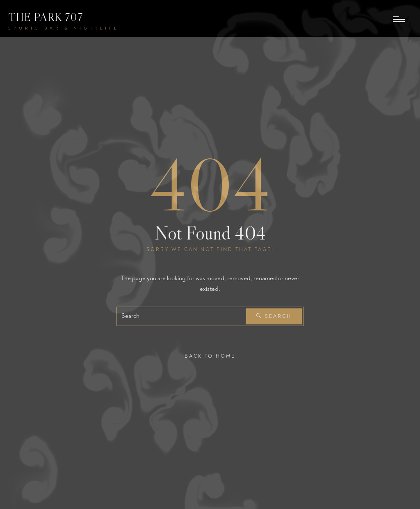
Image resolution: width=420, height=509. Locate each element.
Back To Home (210, 356)
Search (274, 316)
